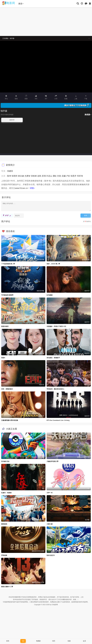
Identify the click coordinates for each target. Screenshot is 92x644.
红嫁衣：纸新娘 (6, 493)
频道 (21, 4)
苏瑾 (44, 176)
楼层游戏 (4, 524)
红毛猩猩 (50, 295)
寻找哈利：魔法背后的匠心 (55, 389)
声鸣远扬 (4, 555)
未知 (82, 184)
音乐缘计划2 (5, 461)
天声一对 (50, 493)
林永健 (21, 176)
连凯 (39, 176)
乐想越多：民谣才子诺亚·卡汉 (56, 326)
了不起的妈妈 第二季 (8, 264)
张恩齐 (73, 176)
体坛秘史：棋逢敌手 (53, 358)
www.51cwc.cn (21, 188)
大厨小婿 (50, 524)
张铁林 (34, 176)
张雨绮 (14, 176)
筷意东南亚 (5, 326)
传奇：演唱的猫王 (7, 389)
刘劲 (59, 176)
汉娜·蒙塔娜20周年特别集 (10, 420)
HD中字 (12, 120)
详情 (32, 188)
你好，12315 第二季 (53, 264)
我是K (3, 358)
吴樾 (64, 176)
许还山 (49, 176)
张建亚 (10, 171)
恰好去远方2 (51, 555)
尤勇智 (27, 176)
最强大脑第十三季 (7, 587)
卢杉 (68, 176)
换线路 (88, 115)
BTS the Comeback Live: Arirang (58, 420)
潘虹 (55, 176)
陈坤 (9, 176)
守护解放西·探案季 (7, 295)
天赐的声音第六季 (53, 461)
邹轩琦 (80, 176)
